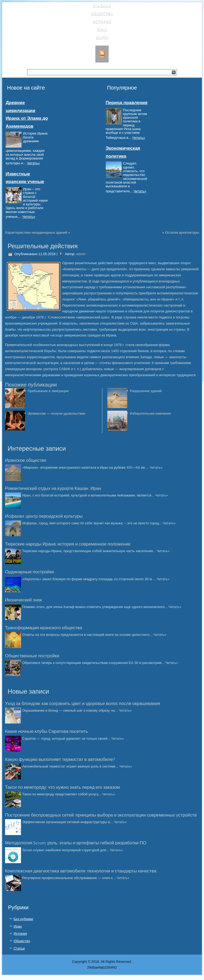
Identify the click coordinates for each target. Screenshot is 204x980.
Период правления (127, 103)
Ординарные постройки (29, 572)
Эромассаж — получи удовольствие (57, 413)
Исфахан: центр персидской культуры (44, 516)
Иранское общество (26, 460)
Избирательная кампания (150, 413)
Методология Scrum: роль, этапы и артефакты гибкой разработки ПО (76, 843)
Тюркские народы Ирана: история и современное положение (68, 544)
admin (81, 254)
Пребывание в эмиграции (48, 391)
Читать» (33, 163)
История (102, 22)
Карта (102, 38)
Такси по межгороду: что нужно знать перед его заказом (62, 787)
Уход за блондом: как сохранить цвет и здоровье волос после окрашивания (83, 704)
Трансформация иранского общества (44, 628)
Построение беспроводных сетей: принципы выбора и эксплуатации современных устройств (101, 815)
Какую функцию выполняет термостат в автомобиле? (60, 760)
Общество (102, 14)
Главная (102, 6)
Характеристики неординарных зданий (36, 232)
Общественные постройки (32, 656)
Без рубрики (23, 919)
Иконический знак (24, 600)
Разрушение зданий (146, 391)
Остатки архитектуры (182, 232)
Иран (102, 30)
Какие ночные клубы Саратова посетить (46, 731)
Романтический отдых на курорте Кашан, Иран (53, 489)
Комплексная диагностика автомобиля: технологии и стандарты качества (81, 871)
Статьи (19, 948)
